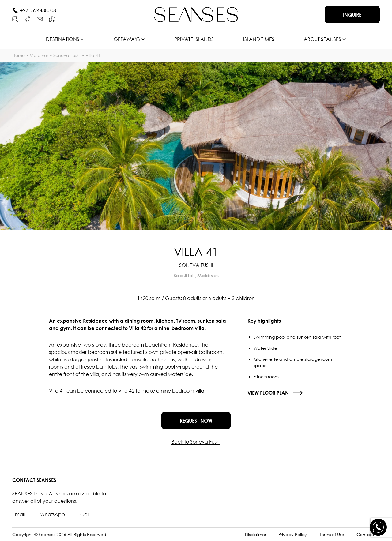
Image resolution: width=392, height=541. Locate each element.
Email (19, 514)
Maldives (39, 55)
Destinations (63, 39)
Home (19, 55)
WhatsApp (53, 514)
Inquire (352, 15)
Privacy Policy (293, 534)
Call (85, 514)
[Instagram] (15, 19)
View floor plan (268, 393)
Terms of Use (332, 534)
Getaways (127, 39)
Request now (196, 421)
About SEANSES (322, 39)
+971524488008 (38, 10)
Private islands (194, 39)
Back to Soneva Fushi (196, 442)
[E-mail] (40, 19)
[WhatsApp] (52, 19)
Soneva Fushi (67, 55)
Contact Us (368, 534)
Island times (259, 39)
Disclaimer (256, 534)
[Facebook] (28, 19)
